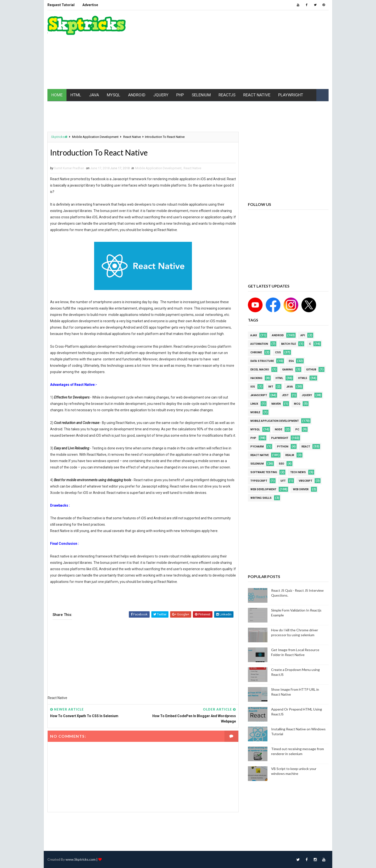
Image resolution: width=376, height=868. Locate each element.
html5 (303, 378)
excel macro (260, 370)
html (279, 378)
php (253, 438)
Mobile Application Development (95, 137)
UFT (283, 481)
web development (263, 489)
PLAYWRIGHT (291, 95)
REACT (306, 447)
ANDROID (137, 95)
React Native (132, 137)
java (290, 387)
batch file (288, 344)
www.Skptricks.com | (82, 859)
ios (253, 387)
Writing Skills (261, 498)
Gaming (288, 370)
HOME (57, 95)
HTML (76, 95)
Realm (290, 455)
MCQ (297, 404)
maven (276, 404)
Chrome (256, 352)
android (278, 335)
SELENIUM (201, 95)
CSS (278, 352)
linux (254, 404)
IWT (271, 387)
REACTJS (227, 95)
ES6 (291, 361)
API (303, 335)
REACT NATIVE (257, 95)
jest (285, 395)
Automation (259, 344)
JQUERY (161, 95)
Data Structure (262, 361)
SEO (281, 464)
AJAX (254, 335)
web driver (301, 489)
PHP (180, 95)
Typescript (259, 481)
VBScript (305, 481)
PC (297, 429)
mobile (255, 412)
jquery (307, 395)
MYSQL (114, 95)
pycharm (257, 447)
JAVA (94, 95)
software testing (264, 472)
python (283, 447)
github (311, 370)
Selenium (257, 464)
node (278, 429)
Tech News (298, 472)
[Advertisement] (239, 50)
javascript (259, 395)
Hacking (256, 378)
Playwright (280, 438)
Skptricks (59, 137)
